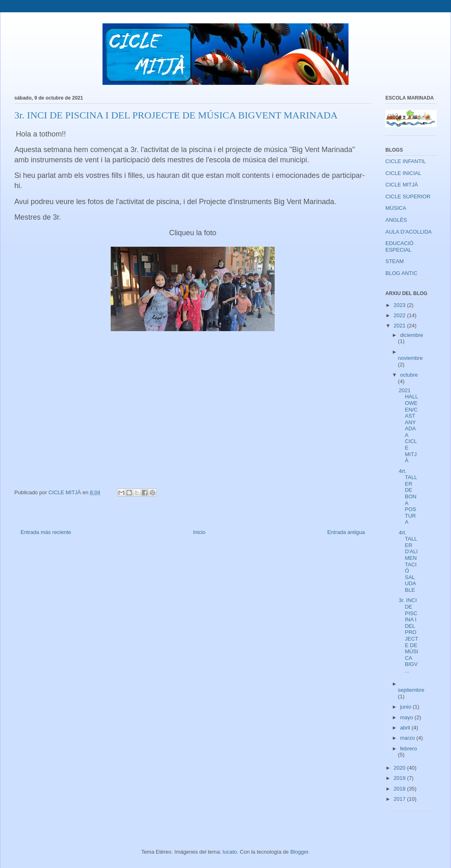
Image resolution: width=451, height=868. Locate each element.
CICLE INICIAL (403, 173)
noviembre (411, 358)
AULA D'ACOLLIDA (409, 232)
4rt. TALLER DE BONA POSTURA (408, 497)
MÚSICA (396, 208)
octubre (409, 375)
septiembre (411, 690)
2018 (400, 789)
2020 (400, 768)
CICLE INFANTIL (406, 161)
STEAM (395, 261)
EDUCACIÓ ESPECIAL (400, 247)
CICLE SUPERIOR (408, 197)
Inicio (199, 532)
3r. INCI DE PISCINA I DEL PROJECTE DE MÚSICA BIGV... (408, 635)
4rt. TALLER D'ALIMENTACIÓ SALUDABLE (408, 561)
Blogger (299, 852)
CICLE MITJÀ (402, 185)
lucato (230, 852)
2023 (400, 305)
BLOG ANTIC (401, 273)
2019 (400, 778)
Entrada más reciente (46, 532)
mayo (407, 717)
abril (406, 728)
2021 (400, 326)
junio (407, 707)
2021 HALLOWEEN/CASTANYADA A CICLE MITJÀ (408, 426)
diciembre (412, 335)
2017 (400, 799)
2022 (400, 315)
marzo (408, 738)
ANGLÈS (396, 220)
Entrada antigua (346, 532)
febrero (409, 749)
